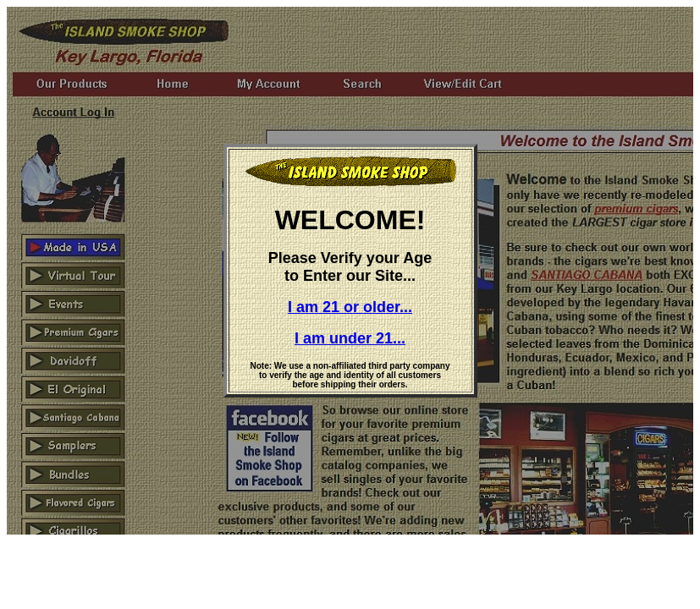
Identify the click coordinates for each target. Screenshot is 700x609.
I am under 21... (350, 338)
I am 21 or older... (350, 307)
